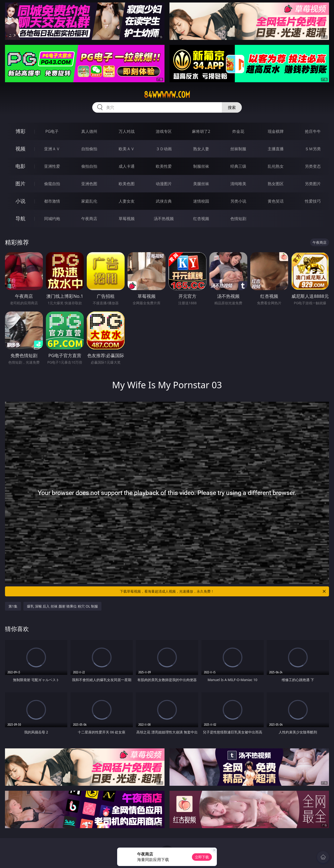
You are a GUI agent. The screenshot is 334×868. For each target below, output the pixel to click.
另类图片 (313, 184)
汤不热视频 (164, 219)
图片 (20, 184)
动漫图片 (164, 184)
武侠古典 (164, 201)
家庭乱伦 (89, 201)
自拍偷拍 (89, 149)
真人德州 (89, 131)
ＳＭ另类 (313, 149)
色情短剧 (238, 219)
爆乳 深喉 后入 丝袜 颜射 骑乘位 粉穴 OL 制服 (62, 606)
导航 (20, 218)
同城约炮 (52, 219)
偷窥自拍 (52, 184)
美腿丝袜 (201, 184)
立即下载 (202, 857)
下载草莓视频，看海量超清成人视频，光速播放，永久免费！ (223, 591)
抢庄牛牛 (313, 131)
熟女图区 (276, 184)
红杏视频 (201, 219)
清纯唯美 (238, 184)
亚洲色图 (89, 184)
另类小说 (238, 201)
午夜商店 (89, 219)
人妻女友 (127, 201)
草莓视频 (127, 219)
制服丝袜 (201, 166)
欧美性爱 (164, 166)
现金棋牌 (276, 131)
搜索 (232, 107)
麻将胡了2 (201, 131)
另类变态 (313, 166)
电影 (20, 166)
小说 (20, 201)
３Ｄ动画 (164, 149)
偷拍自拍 (89, 166)
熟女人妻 (201, 149)
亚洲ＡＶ (52, 149)
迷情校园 (201, 201)
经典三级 (238, 166)
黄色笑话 (276, 201)
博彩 (20, 131)
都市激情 (52, 201)
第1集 (13, 606)
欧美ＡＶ (127, 149)
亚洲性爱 (52, 166)
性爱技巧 (313, 201)
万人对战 (127, 131)
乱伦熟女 (276, 166)
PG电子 (52, 131)
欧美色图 (127, 184)
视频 (20, 149)
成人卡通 (127, 166)
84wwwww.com (167, 95)
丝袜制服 (238, 149)
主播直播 (276, 149)
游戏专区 (164, 131)
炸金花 (238, 131)
